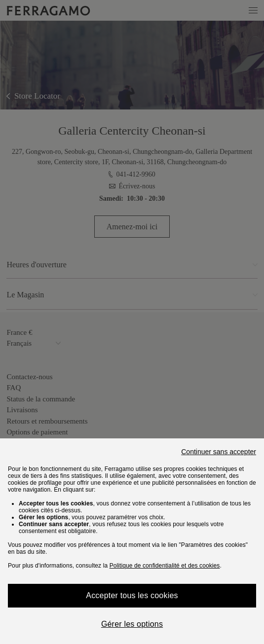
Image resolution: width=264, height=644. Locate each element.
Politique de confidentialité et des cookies (165, 566)
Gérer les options (132, 624)
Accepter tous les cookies (132, 595)
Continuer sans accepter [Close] (219, 452)
